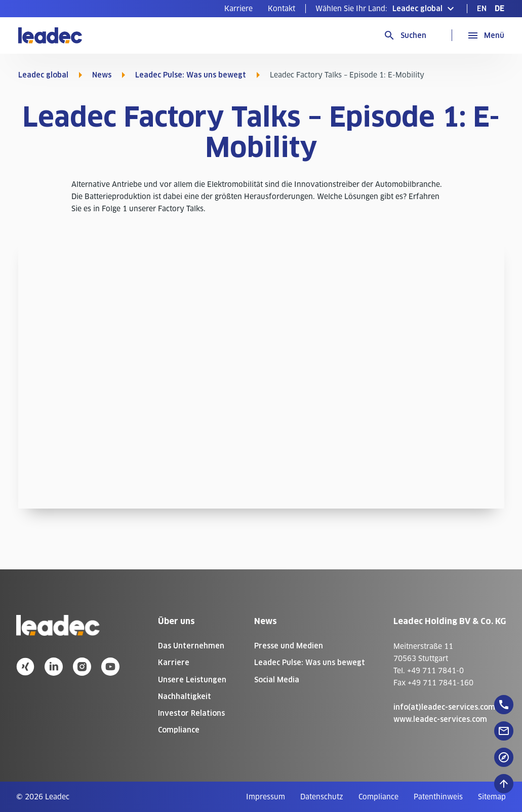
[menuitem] (238, 9)
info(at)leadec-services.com (444, 707)
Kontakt (282, 9)
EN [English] (482, 9)
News (102, 75)
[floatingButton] (504, 705)
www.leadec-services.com (440, 719)
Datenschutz (322, 797)
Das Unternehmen (191, 646)
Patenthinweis (438, 797)
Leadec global (43, 75)
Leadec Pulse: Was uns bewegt (191, 75)
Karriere (238, 9)
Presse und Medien (289, 646)
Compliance (179, 730)
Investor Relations (191, 713)
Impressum (266, 797)
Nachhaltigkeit (185, 697)
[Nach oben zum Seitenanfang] (504, 784)
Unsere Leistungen (192, 680)
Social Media (277, 680)
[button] (386, 9)
